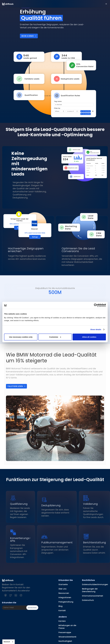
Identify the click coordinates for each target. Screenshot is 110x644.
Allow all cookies (89, 337)
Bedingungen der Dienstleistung (90, 590)
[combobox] (9, 642)
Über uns (62, 589)
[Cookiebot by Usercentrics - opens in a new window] (96, 305)
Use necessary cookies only (21, 337)
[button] (106, 4)
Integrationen (65, 597)
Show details (96, 329)
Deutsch (7, 642)
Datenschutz (88, 600)
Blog (60, 606)
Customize (55, 337)
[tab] (55, 290)
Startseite (63, 584)
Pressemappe (65, 632)
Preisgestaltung (66, 602)
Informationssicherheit (93, 596)
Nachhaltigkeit (65, 641)
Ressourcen (64, 593)
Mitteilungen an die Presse (67, 627)
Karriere (62, 621)
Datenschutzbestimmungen (95, 584)
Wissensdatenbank (67, 637)
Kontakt (62, 611)
